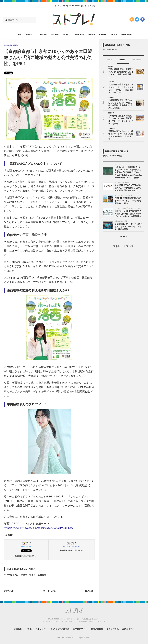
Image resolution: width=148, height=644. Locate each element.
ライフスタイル (11, 575)
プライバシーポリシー (35, 629)
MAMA (92, 34)
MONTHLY (137, 60)
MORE (123, 236)
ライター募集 (113, 629)
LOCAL (19, 34)
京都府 (32, 575)
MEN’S (114, 34)
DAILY (109, 60)
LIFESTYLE (31, 34)
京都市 (24, 575)
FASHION (80, 34)
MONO (43, 34)
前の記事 (9, 591)
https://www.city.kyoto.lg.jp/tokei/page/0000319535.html (39, 528)
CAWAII (103, 34)
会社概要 (18, 629)
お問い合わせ (97, 629)
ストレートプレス (123, 246)
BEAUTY (67, 34)
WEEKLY (123, 60)
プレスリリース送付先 (59, 629)
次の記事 (90, 591)
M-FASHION (127, 34)
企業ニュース (128, 629)
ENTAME (55, 34)
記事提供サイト (80, 629)
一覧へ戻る (49, 591)
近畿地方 (42, 575)
